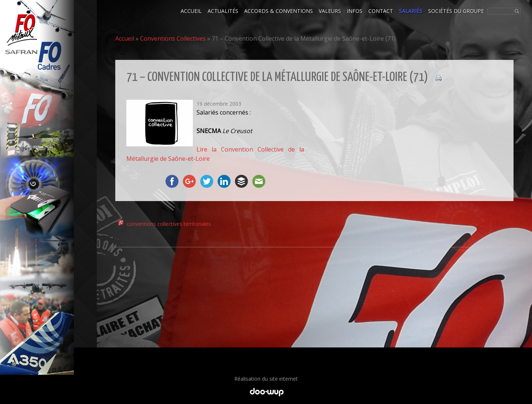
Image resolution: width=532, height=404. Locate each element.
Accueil (125, 38)
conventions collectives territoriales (169, 224)
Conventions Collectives (173, 38)
